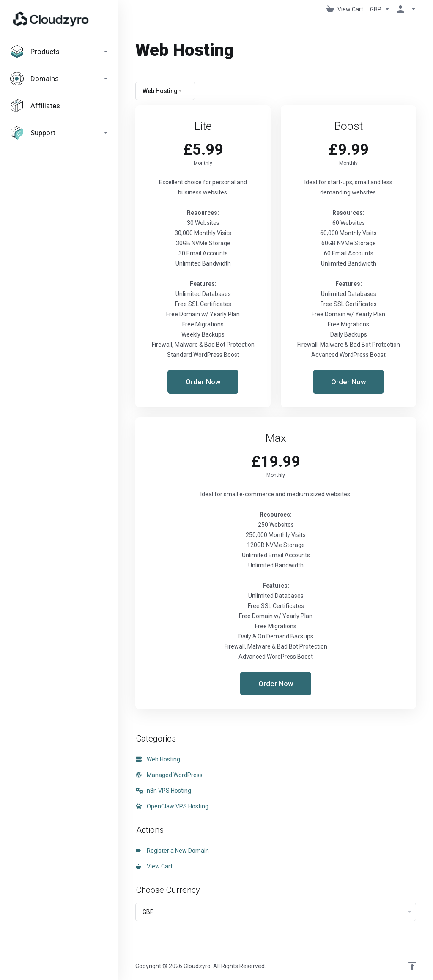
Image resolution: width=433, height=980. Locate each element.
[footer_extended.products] (59, 52)
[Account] (405, 9)
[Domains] (59, 79)
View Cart (154, 866)
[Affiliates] (59, 106)
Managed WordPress (169, 775)
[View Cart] (345, 9)
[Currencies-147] (380, 9)
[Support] (59, 133)
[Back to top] (412, 966)
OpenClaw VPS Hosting (172, 806)
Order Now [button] (203, 382)
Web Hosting (158, 759)
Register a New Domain (172, 851)
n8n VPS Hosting (163, 791)
